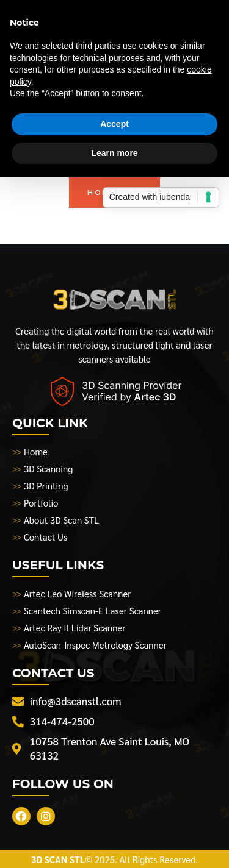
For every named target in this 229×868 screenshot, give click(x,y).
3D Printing (46, 486)
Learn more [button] (114, 153)
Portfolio (41, 503)
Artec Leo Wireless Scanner (78, 593)
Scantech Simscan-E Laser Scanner (93, 610)
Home (36, 451)
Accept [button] (114, 124)
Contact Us (45, 537)
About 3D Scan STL (61, 520)
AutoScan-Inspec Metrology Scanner (95, 645)
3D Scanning (48, 468)
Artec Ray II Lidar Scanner (75, 628)
